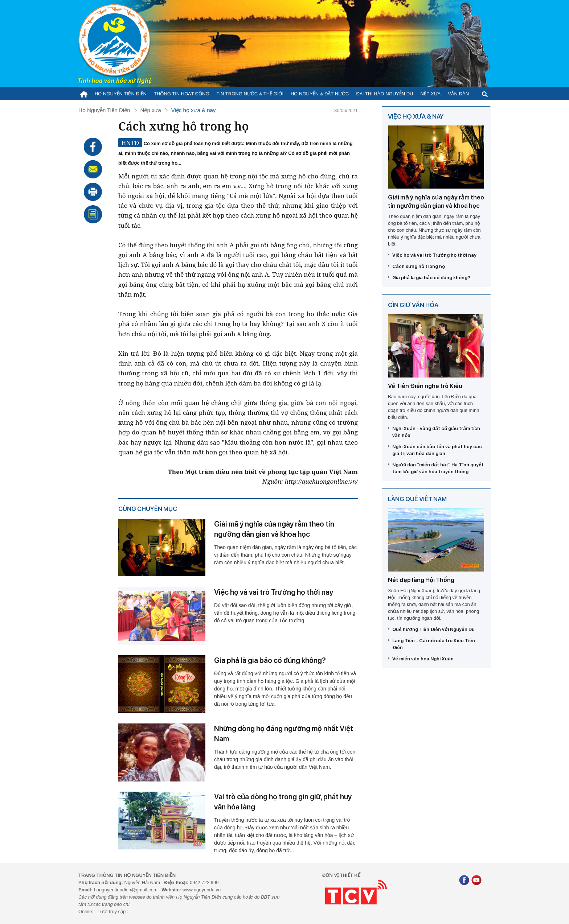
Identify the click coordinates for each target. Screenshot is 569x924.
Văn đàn (458, 94)
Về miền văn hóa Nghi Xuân (423, 659)
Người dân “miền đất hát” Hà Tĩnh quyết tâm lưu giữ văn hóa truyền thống (438, 468)
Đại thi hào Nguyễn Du (384, 94)
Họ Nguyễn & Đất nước (320, 94)
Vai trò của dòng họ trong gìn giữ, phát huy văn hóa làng (283, 802)
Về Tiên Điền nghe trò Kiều (425, 386)
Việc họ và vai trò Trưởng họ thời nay (274, 592)
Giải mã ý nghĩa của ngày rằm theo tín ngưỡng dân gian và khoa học (274, 529)
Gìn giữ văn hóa (413, 305)
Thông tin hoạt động (182, 94)
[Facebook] (464, 881)
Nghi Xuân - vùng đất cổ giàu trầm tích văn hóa (436, 432)
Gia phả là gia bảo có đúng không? (270, 660)
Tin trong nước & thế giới (250, 94)
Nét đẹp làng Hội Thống (421, 580)
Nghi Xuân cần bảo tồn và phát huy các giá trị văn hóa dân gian (437, 450)
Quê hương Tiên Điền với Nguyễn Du (433, 629)
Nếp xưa (431, 94)
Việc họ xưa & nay (194, 110)
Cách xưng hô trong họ (419, 266)
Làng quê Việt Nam (417, 499)
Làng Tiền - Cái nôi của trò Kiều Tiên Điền (434, 644)
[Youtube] (476, 881)
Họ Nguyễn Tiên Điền (121, 94)
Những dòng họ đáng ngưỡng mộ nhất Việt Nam (284, 734)
